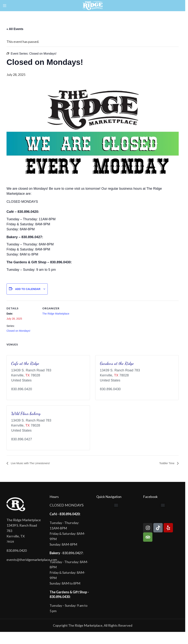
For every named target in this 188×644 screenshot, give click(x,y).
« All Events (15, 29)
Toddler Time (166, 463)
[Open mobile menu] (5, 6)
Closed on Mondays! (18, 331)
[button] (116, 505)
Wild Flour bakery (26, 413)
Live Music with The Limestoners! (33, 463)
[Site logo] (93, 5)
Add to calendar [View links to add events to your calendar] (28, 289)
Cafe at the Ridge (25, 363)
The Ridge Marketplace (56, 314)
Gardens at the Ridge (117, 363)
